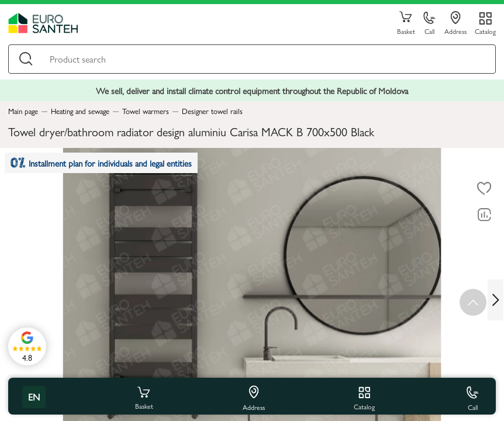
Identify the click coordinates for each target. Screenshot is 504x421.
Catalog (485, 31)
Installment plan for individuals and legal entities (102, 163)
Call (429, 24)
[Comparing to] (484, 215)
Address (455, 23)
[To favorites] (484, 189)
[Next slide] (496, 300)
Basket (406, 23)
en (34, 397)
